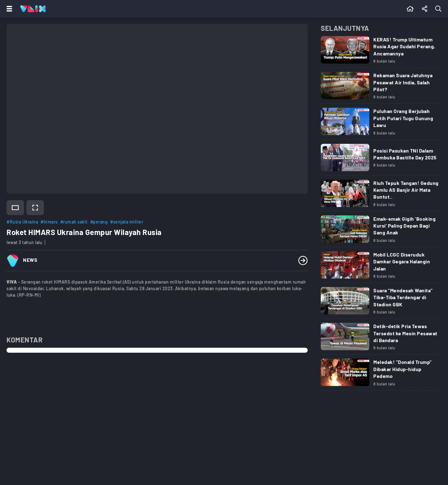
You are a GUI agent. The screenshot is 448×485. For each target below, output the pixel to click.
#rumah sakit (74, 222)
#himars (49, 222)
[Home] (33, 9)
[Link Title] (381, 52)
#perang (99, 222)
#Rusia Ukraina (22, 222)
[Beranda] (410, 9)
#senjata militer (127, 222)
